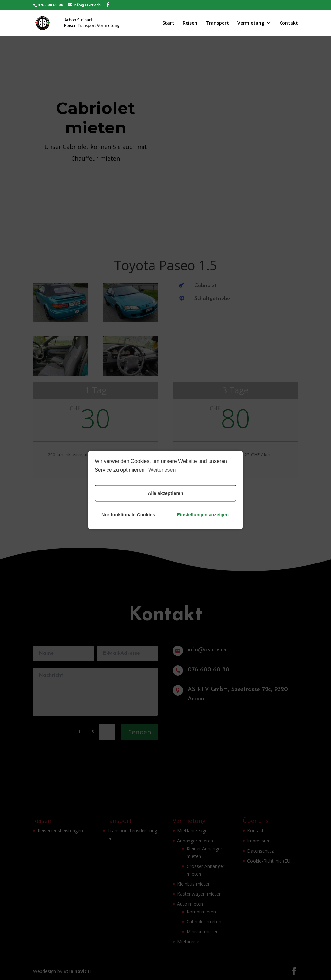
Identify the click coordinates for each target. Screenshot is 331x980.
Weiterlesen (162, 470)
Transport (217, 23)
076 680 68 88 (50, 5)
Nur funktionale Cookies (128, 514)
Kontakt (289, 23)
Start (168, 23)
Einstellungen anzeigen (203, 514)
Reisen (190, 23)
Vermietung (251, 23)
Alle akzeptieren (165, 493)
